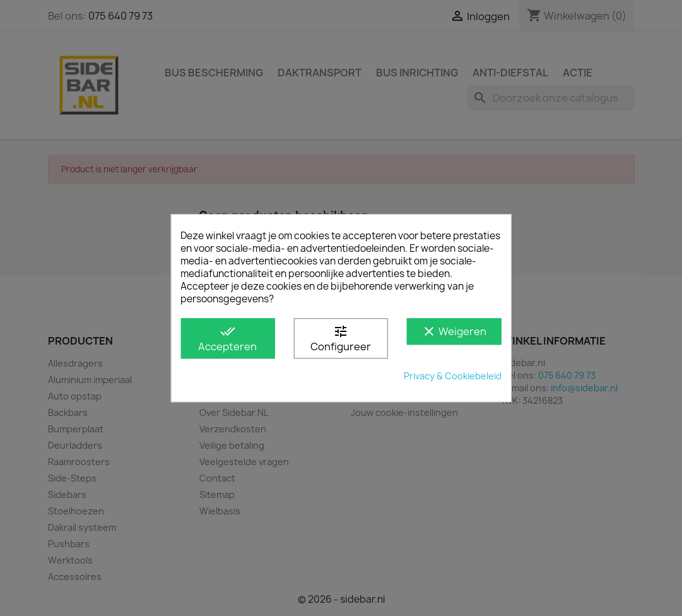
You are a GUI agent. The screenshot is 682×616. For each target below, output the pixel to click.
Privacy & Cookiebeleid (453, 376)
